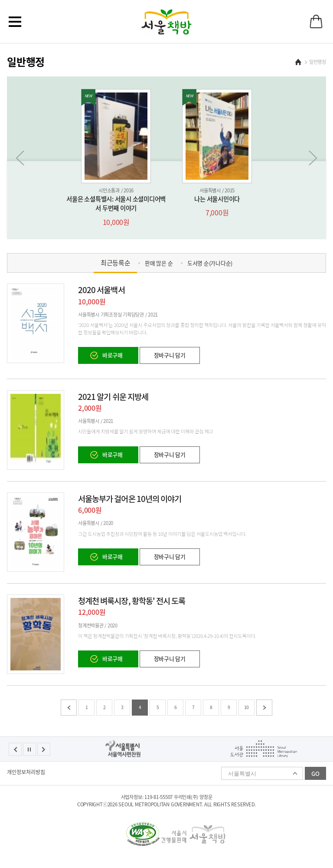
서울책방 (167, 22)
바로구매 (113, 355)
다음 (264, 708)
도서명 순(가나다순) (210, 263)
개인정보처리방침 (26, 772)
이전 (69, 708)
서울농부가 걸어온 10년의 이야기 (130, 498)
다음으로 (313, 158)
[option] (116, 158)
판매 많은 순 (159, 263)
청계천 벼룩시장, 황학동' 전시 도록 (132, 601)
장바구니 (316, 21)
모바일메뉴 (15, 22)
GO (315, 774)
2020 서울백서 (101, 290)
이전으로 (20, 158)
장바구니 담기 (170, 355)
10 (247, 707)
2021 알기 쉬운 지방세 (113, 396)
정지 (29, 749)
